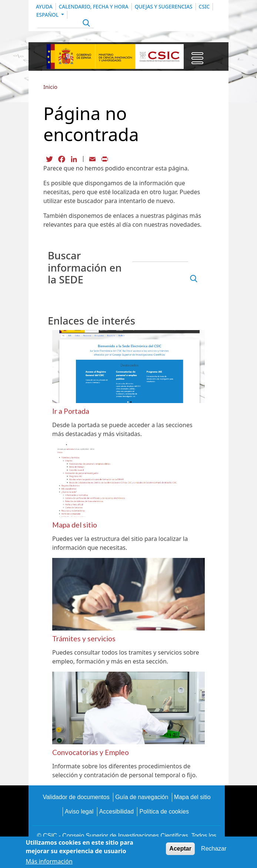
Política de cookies (164, 812)
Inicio (50, 87)
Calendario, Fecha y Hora (94, 6)
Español (48, 15)
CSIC (204, 6)
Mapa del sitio (192, 797)
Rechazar (214, 849)
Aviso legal (79, 812)
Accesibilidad (116, 812)
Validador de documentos (76, 797)
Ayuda (44, 6)
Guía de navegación (142, 797)
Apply (85, 24)
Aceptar (180, 849)
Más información (49, 861)
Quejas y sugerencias (164, 6)
